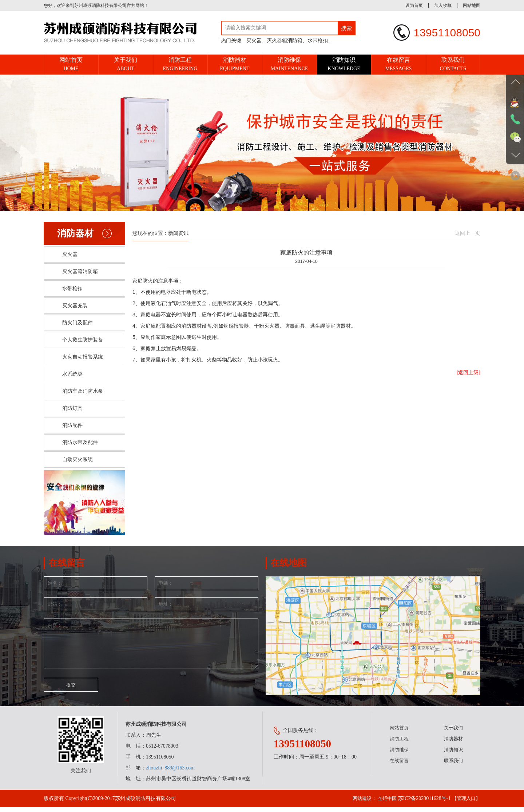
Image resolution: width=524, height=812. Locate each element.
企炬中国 (384, 803)
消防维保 (399, 754)
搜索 (346, 28)
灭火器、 (257, 41)
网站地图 (472, 5)
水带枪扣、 (320, 41)
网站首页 (399, 733)
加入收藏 (443, 5)
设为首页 (414, 5)
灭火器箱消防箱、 (287, 41)
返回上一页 (468, 233)
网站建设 (358, 803)
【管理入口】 (465, 803)
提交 (71, 693)
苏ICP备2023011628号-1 (422, 803)
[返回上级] (469, 373)
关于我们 (453, 733)
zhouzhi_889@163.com (170, 773)
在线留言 (399, 765)
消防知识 (453, 754)
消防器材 (453, 743)
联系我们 (453, 765)
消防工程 (399, 743)
